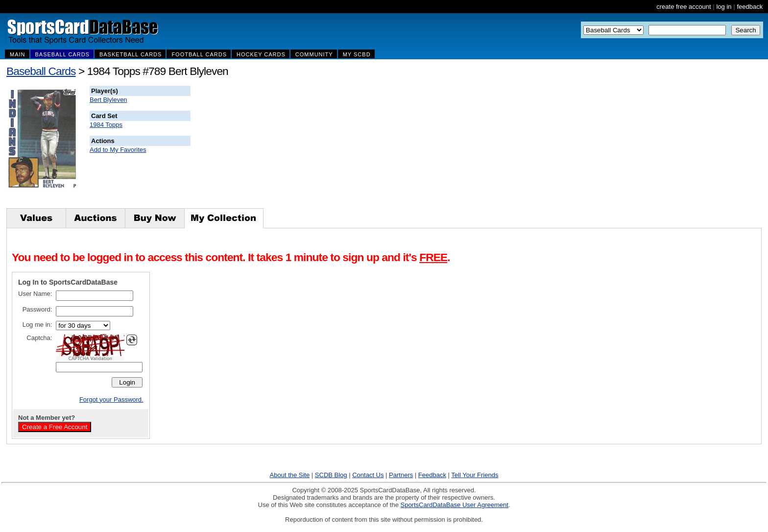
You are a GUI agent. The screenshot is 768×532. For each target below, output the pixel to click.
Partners (401, 475)
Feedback (432, 475)
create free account (684, 7)
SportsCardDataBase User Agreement (454, 505)
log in (724, 7)
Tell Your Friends (475, 475)
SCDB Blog (331, 475)
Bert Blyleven (108, 100)
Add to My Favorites (118, 150)
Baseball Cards (41, 71)
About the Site (290, 475)
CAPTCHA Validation (90, 359)
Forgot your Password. (111, 399)
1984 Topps (106, 125)
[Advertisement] (368, 147)
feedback (750, 7)
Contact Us (368, 475)
